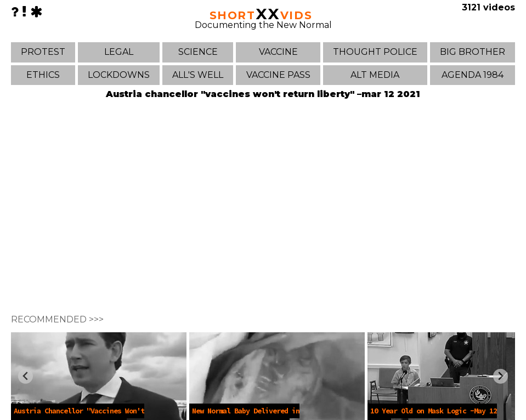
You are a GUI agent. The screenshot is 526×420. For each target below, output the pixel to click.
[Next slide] (500, 376)
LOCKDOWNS (119, 75)
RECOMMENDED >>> (57, 319)
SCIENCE (198, 52)
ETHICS (43, 75)
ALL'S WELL (198, 75)
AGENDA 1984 (473, 75)
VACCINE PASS (278, 75)
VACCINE (278, 52)
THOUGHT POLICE (375, 52)
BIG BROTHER (473, 52)
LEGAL (119, 52)
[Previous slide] (26, 376)
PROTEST (43, 52)
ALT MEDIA (375, 75)
